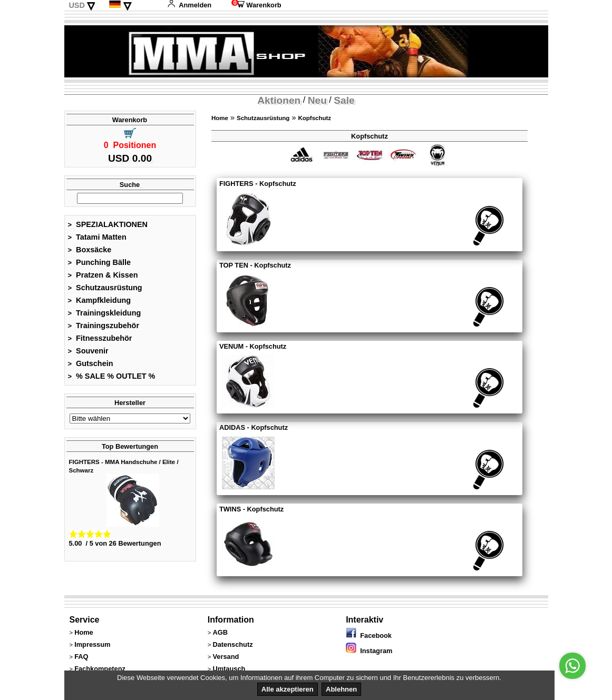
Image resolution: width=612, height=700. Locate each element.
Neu (317, 100)
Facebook (369, 635)
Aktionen (279, 100)
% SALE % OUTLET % (112, 376)
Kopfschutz (314, 118)
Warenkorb (256, 5)
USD (76, 5)
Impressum (92, 644)
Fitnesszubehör (100, 338)
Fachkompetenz (100, 669)
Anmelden (189, 5)
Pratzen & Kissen (103, 275)
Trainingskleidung (105, 313)
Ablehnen (341, 689)
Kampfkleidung (100, 300)
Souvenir (88, 351)
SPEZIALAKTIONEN (108, 224)
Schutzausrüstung (105, 288)
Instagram (369, 651)
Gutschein (91, 363)
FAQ (81, 657)
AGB (220, 632)
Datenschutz (232, 644)
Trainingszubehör (104, 326)
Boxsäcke (90, 250)
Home (220, 118)
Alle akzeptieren (288, 689)
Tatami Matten (97, 237)
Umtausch (229, 669)
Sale (344, 100)
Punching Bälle (100, 262)
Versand (226, 657)
